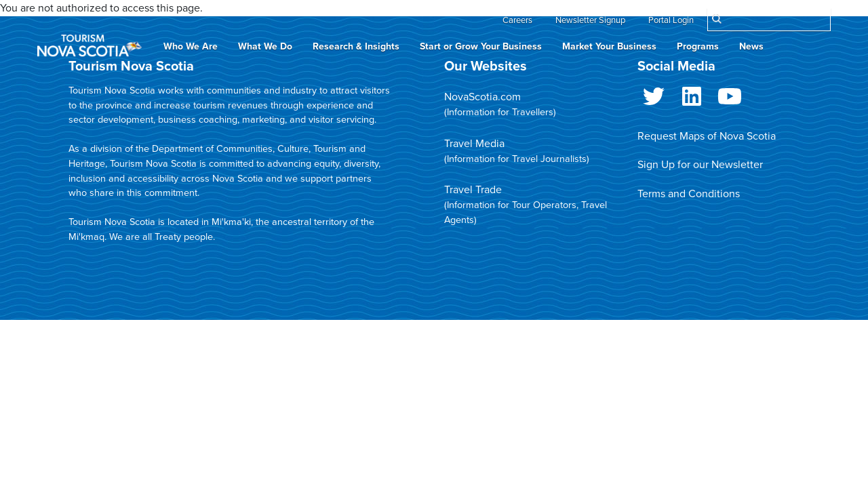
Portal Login (671, 20)
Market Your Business (609, 46)
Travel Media (474, 144)
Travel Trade (473, 190)
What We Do (265, 46)
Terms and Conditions (689, 194)
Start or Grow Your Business (481, 46)
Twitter (654, 99)
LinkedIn (692, 99)
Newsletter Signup (590, 20)
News (751, 46)
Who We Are (191, 46)
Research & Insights (356, 46)
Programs (698, 46)
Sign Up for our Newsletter (700, 165)
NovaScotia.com (482, 97)
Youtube (730, 99)
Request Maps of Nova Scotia (707, 136)
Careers (517, 20)
